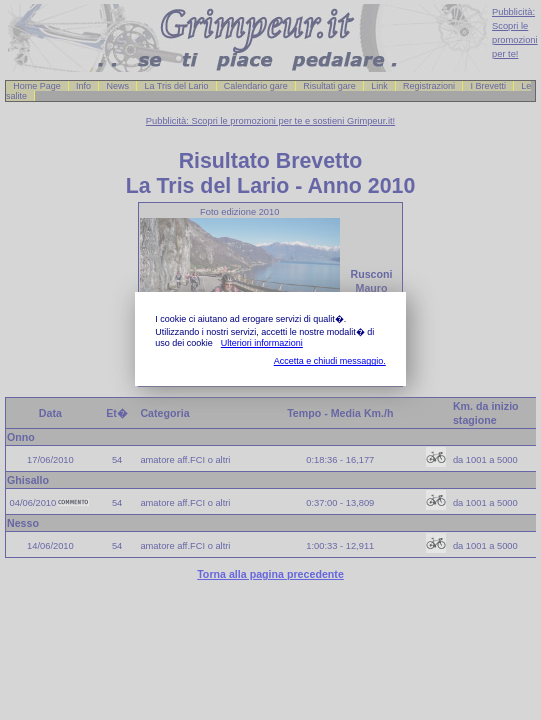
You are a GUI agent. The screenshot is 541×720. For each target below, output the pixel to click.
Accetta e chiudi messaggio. (330, 361)
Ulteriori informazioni (262, 343)
